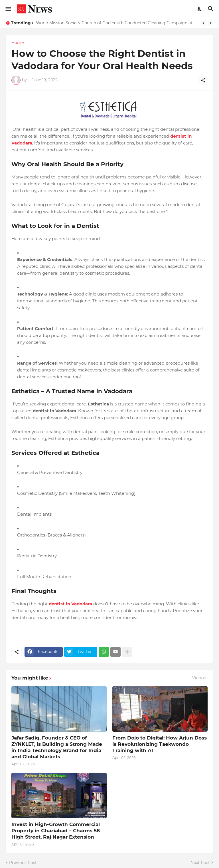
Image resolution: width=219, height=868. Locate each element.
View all (200, 678)
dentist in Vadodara (70, 604)
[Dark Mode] (200, 9)
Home (18, 43)
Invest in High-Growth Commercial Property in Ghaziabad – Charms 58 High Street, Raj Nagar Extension (56, 831)
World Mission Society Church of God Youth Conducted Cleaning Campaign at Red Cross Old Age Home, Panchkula (117, 23)
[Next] (210, 23)
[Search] (211, 9)
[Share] (203, 80)
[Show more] (127, 652)
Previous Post (23, 863)
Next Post (200, 863)
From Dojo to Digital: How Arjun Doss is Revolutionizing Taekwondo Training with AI (160, 744)
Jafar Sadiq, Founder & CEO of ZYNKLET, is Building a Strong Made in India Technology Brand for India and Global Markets (57, 747)
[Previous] (203, 23)
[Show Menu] (8, 9)
